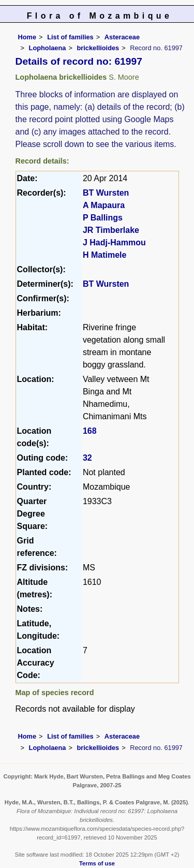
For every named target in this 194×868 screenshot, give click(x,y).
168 (90, 431)
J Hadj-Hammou (114, 242)
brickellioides (98, 48)
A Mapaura (104, 205)
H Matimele (105, 255)
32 (87, 458)
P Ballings (103, 218)
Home (27, 37)
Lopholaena (48, 48)
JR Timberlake (111, 230)
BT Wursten (106, 193)
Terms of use (97, 863)
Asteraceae (122, 37)
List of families (70, 37)
